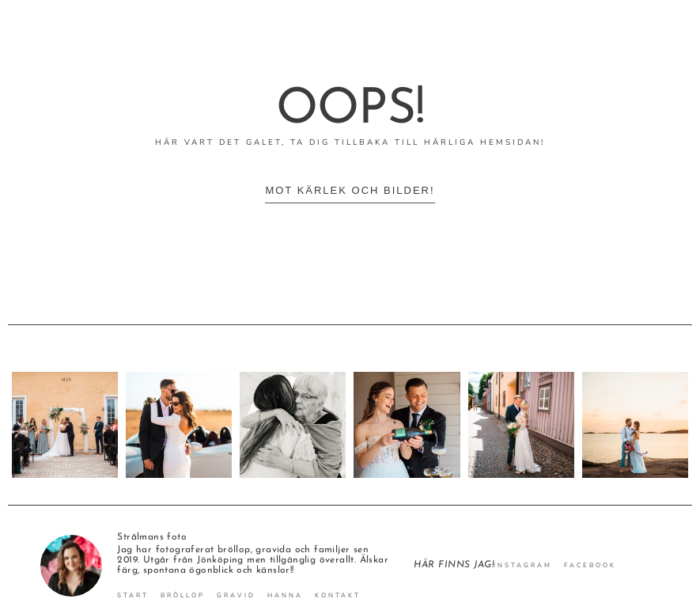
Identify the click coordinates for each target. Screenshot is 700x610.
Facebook (590, 566)
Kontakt (338, 596)
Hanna (285, 596)
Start (133, 596)
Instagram (523, 566)
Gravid (236, 596)
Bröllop (183, 596)
